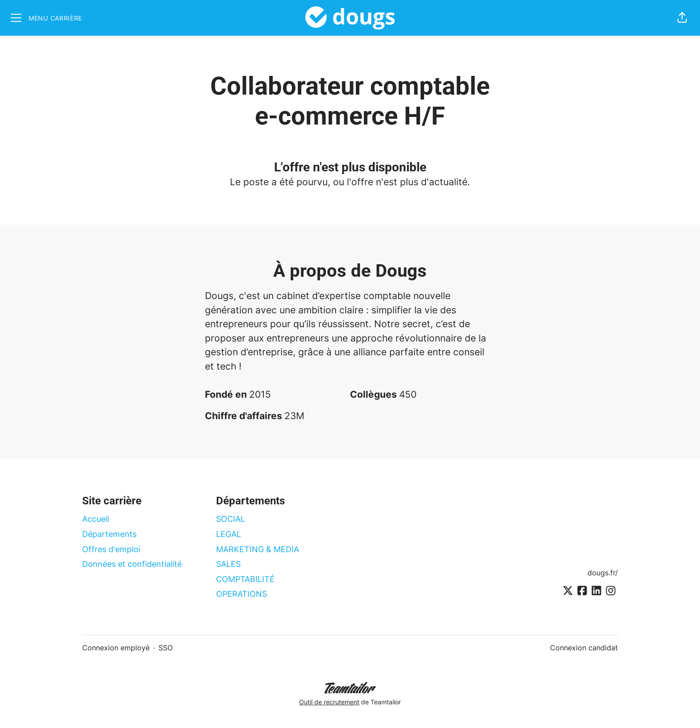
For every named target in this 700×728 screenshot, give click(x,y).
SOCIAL (231, 519)
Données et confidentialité (132, 564)
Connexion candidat (584, 648)
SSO (166, 648)
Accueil (96, 519)
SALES (228, 564)
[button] (682, 18)
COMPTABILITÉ (245, 579)
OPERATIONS (242, 594)
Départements (109, 534)
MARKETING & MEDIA (258, 549)
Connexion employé (116, 648)
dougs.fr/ (603, 573)
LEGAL (229, 534)
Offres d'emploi (111, 549)
